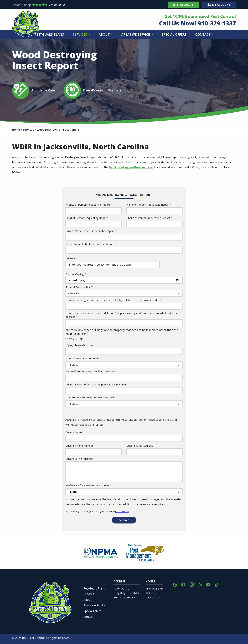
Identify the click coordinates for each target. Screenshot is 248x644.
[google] (175, 584)
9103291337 (127, 597)
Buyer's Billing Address (79, 459)
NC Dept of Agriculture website (131, 167)
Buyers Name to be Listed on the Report (90, 231)
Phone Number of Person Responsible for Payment (96, 384)
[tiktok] (217, 584)
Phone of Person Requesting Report (148, 218)
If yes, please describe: (79, 345)
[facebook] (183, 584)
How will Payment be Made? (82, 358)
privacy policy (122, 511)
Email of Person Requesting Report (87, 218)
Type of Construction (78, 287)
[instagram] (192, 584)
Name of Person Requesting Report (148, 205)
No (82, 339)
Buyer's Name (74, 432)
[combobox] (124, 293)
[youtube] (208, 584)
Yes (71, 339)
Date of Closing (75, 274)
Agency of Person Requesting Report (88, 205)
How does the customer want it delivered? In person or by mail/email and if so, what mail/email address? (122, 315)
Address (71, 258)
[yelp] (200, 584)
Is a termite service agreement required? (90, 397)
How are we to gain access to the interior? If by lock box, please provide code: (112, 300)
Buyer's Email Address (140, 446)
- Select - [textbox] (73, 293)
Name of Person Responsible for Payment (91, 371)
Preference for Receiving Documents (88, 485)
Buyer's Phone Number (79, 446)
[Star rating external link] (68, 5)
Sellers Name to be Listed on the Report (90, 244)
